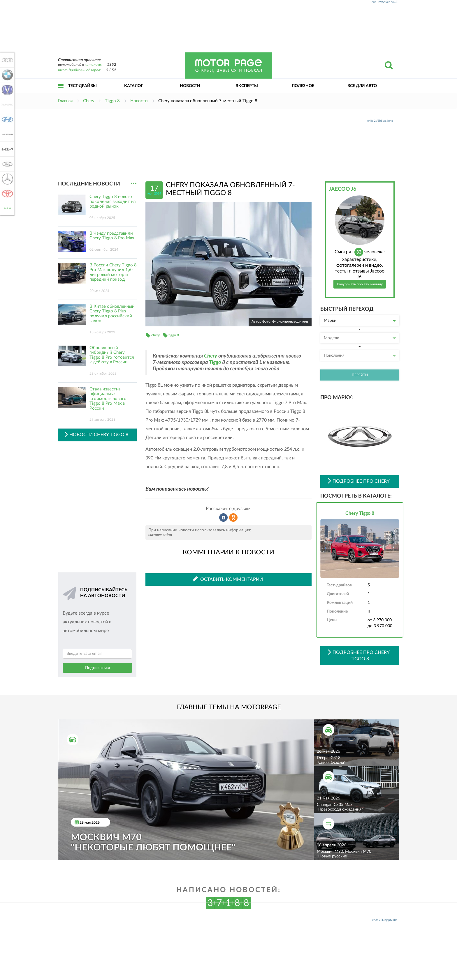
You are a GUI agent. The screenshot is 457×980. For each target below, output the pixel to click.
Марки (360, 321)
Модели (360, 338)
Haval (6, 105)
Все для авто (362, 86)
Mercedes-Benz (6, 179)
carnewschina (160, 535)
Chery (211, 356)
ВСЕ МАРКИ (6, 208)
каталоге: (93, 65)
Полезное (303, 86)
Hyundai (6, 119)
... (134, 184)
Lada (6, 164)
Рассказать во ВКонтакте (224, 518)
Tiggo (215, 362)
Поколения (360, 355)
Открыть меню (61, 92)
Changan (6, 90)
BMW (6, 75)
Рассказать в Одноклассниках (233, 518)
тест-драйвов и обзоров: (79, 70)
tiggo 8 (174, 335)
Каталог (134, 86)
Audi (6, 60)
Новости (190, 86)
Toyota (6, 194)
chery (155, 335)
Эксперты (247, 86)
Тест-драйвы (82, 86)
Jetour (6, 134)
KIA (6, 149)
